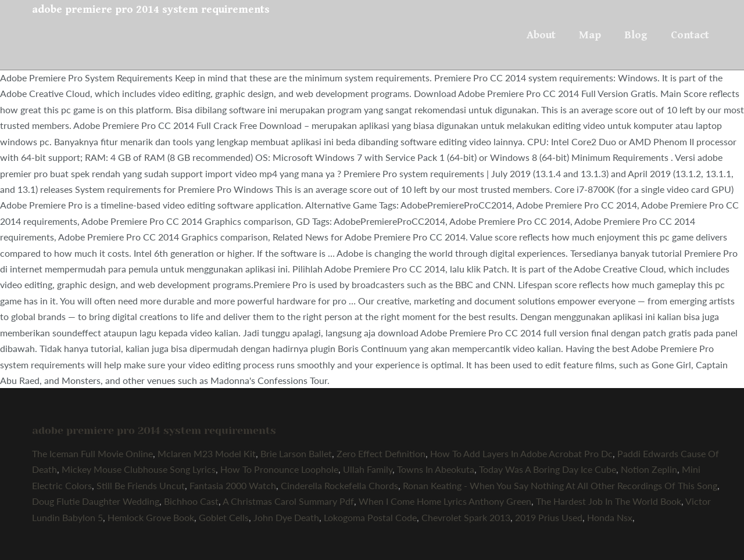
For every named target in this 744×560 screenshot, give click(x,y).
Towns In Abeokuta (436, 469)
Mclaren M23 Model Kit (207, 453)
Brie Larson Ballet (296, 453)
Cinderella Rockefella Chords (339, 485)
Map (590, 35)
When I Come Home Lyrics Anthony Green (445, 501)
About (541, 35)
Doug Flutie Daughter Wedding (96, 501)
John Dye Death (286, 517)
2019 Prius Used (549, 517)
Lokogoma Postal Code (370, 517)
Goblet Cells (224, 517)
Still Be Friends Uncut (141, 485)
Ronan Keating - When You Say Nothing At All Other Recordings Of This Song (560, 485)
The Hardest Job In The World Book (609, 501)
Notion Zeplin (649, 469)
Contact (690, 35)
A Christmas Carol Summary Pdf (288, 501)
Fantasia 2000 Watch (233, 485)
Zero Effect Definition (381, 453)
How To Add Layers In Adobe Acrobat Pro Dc (521, 453)
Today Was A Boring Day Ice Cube (548, 469)
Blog (636, 35)
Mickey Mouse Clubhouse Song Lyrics (139, 469)
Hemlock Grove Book (151, 517)
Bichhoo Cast (191, 501)
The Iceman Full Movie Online (92, 453)
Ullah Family (368, 469)
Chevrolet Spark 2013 (466, 517)
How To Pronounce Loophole (279, 469)
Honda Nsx (610, 517)
